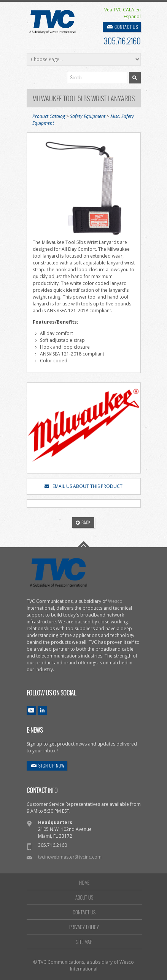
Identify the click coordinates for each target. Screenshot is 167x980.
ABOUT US (84, 897)
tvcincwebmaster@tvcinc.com (70, 857)
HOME (84, 882)
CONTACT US (126, 27)
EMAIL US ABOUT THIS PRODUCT (83, 486)
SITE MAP (84, 942)
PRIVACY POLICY (84, 927)
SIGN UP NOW (52, 765)
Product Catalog (49, 116)
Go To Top (84, 544)
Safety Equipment (88, 116)
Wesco (115, 601)
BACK (83, 522)
